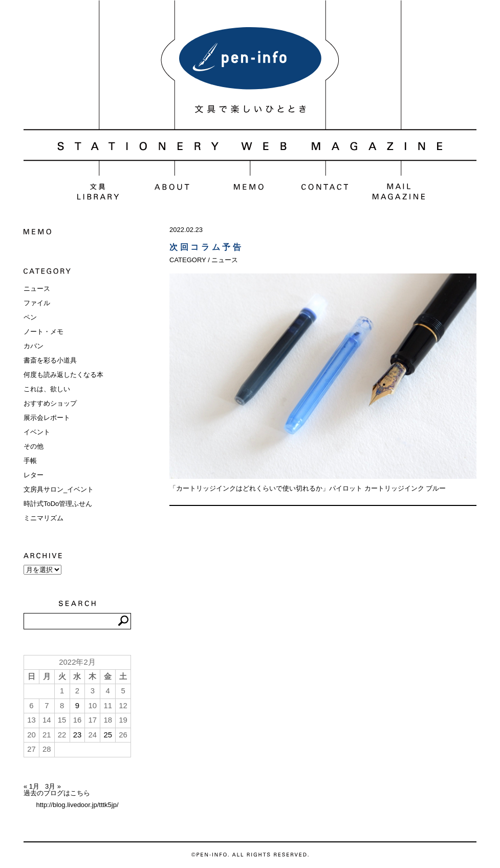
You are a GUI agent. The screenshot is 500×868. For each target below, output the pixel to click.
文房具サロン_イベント (59, 489)
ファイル (37, 303)
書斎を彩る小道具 (50, 360)
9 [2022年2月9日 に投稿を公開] (77, 706)
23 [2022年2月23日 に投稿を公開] (78, 735)
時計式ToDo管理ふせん (58, 504)
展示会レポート (47, 418)
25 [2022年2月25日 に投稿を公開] (108, 735)
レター (34, 475)
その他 (34, 446)
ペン (30, 317)
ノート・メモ (44, 332)
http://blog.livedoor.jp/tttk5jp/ (77, 805)
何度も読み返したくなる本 (63, 375)
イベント (37, 432)
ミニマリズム (44, 518)
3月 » (53, 786)
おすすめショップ (50, 403)
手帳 (30, 461)
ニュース (37, 289)
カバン (34, 346)
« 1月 (31, 786)
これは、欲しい (47, 389)
